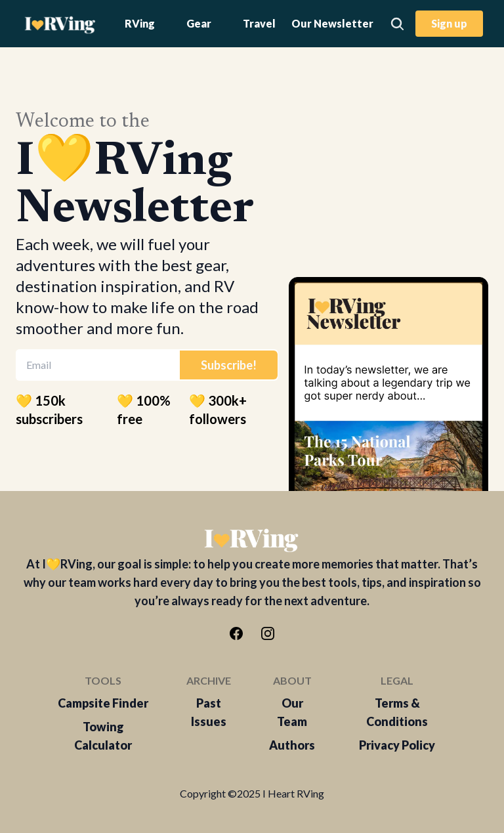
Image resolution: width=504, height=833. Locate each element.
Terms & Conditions (397, 712)
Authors (292, 745)
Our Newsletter (332, 23)
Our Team (292, 712)
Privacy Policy (397, 745)
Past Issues (209, 712)
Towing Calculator (103, 736)
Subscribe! (229, 365)
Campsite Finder (103, 703)
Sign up (449, 23)
